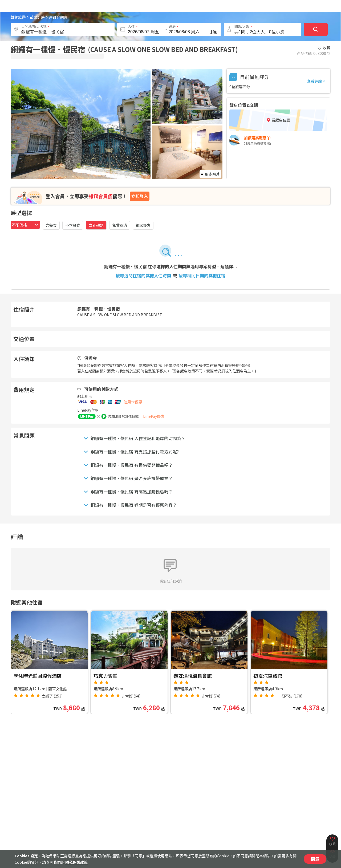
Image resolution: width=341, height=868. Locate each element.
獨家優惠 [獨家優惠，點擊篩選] (143, 225)
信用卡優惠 (133, 402)
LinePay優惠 (154, 416)
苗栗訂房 (37, 17)
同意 (315, 859)
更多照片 (210, 174)
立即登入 (140, 196)
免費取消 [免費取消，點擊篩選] (120, 225)
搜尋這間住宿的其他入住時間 (143, 275)
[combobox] (25, 225)
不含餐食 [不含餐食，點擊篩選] (73, 225)
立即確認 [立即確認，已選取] (96, 225)
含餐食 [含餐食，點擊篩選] (51, 225)
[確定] (316, 29)
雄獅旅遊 (18, 17)
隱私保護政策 (76, 862)
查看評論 (316, 81)
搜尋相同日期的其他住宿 (202, 275)
